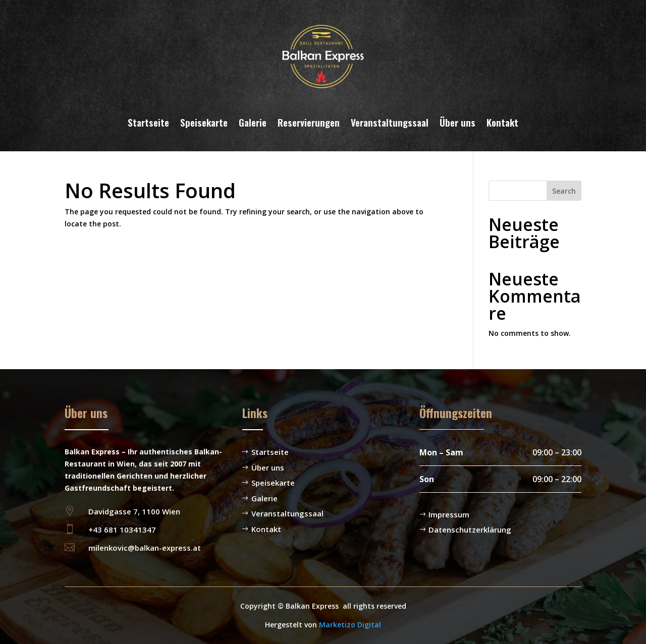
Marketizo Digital (350, 625)
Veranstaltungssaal (390, 122)
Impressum (449, 514)
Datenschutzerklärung (470, 530)
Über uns (457, 122)
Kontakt (502, 122)
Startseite (148, 122)
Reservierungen (309, 122)
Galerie (253, 122)
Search (564, 191)
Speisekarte (204, 122)
